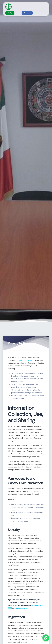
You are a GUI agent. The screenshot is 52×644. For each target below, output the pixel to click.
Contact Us (27, 13)
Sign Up (10, 13)
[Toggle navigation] (44, 13)
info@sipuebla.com (22, 608)
